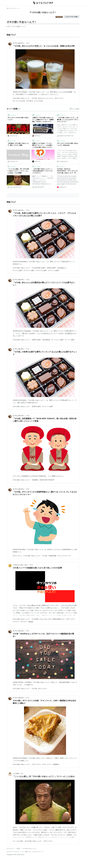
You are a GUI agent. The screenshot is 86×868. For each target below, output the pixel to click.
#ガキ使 (34, 98)
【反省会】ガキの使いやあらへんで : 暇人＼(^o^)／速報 (18, 144)
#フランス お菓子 (48, 406)
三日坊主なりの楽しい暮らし (21, 565)
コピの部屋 (16, 774)
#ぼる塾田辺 (46, 340)
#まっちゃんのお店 (19, 101)
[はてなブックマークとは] (19, 109)
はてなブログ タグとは (13, 852)
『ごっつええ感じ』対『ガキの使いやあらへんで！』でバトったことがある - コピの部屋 (18, 171)
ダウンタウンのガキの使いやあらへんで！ (18, 119)
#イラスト (16, 622)
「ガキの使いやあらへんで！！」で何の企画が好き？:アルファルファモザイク (43, 171)
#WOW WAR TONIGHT (47, 480)
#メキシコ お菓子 (54, 270)
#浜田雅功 (35, 480)
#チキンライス (47, 764)
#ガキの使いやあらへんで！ (22, 98)
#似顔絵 (31, 622)
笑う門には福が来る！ (19, 43)
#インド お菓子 (70, 340)
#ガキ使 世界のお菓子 (39, 268)
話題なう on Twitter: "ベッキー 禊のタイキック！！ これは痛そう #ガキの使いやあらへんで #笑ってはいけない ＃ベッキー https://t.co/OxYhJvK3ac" (43, 145)
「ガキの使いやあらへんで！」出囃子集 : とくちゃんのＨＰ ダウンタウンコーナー (68, 120)
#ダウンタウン (59, 98)
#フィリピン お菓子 (58, 340)
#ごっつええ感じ (18, 841)
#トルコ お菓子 (18, 270)
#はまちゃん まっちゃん (46, 98)
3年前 (28, 416)
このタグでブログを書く (72, 17)
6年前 (28, 631)
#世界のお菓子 (51, 268)
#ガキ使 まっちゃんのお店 (35, 101)
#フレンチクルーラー (64, 556)
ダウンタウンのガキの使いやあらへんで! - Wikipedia (68, 144)
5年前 (31, 565)
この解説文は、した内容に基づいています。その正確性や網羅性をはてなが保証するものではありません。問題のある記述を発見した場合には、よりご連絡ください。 (16, 27)
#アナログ (24, 622)
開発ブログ (28, 852)
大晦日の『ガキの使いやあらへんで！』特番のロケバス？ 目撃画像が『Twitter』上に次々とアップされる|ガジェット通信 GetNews (43, 120)
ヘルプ (22, 852)
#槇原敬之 (56, 764)
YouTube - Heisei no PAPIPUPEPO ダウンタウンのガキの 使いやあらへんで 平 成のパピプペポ (67, 171)
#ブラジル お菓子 (41, 270)
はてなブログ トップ (13, 8)
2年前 (28, 43)
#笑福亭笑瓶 (52, 556)
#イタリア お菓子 (29, 270)
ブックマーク (12, 115)
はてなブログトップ (38, 852)
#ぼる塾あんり (62, 268)
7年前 (22, 774)
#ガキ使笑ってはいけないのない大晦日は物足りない (48, 619)
